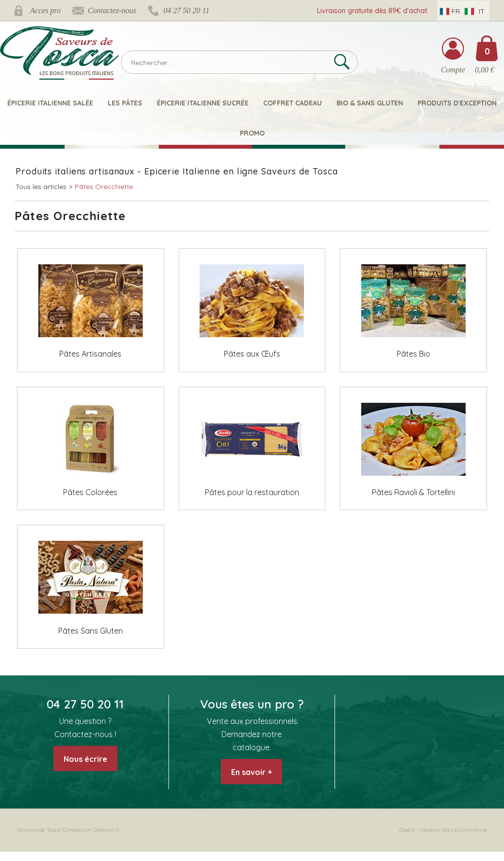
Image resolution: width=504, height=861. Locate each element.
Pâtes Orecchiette (104, 187)
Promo (252, 133)
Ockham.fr (107, 830)
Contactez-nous (112, 10)
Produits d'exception (457, 103)
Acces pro (45, 10)
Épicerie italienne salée (50, 103)
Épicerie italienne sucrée (203, 103)
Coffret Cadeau (293, 103)
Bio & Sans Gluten (370, 103)
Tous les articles (41, 187)
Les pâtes (125, 103)
